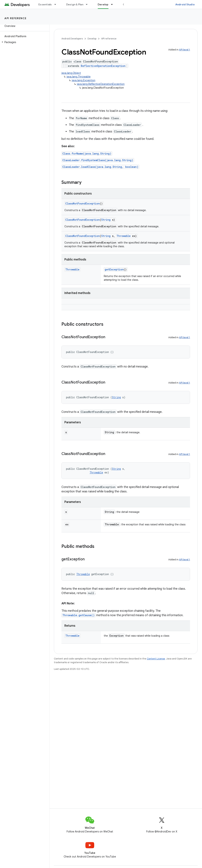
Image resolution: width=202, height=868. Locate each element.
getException (114, 269)
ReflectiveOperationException (103, 66)
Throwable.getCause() (78, 615)
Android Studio (185, 4)
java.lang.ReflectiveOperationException (101, 84)
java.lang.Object (71, 73)
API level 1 (185, 50)
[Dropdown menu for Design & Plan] (88, 4)
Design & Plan (75, 4)
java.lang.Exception (84, 80)
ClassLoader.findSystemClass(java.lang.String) (98, 160)
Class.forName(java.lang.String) (87, 154)
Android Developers (72, 39)
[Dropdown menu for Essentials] (57, 4)
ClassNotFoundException (83, 203)
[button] (24, 42)
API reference (16, 18)
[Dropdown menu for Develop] (114, 4)
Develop (92, 39)
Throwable (124, 236)
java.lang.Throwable (79, 77)
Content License (156, 659)
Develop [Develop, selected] (103, 4)
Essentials (45, 4)
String (106, 220)
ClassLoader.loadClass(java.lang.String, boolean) (100, 167)
